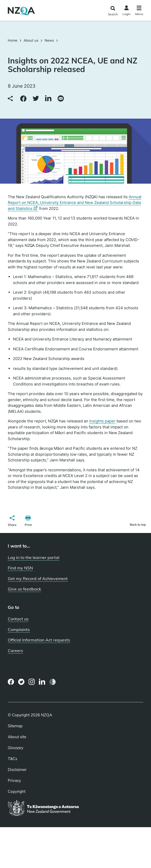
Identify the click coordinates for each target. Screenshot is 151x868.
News (49, 40)
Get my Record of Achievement (38, 578)
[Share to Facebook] (23, 99)
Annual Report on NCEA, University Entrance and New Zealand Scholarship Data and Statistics (75, 203)
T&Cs (12, 759)
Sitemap (15, 726)
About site (17, 737)
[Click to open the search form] (113, 11)
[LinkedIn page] (42, 682)
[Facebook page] (11, 682)
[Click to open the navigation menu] (139, 11)
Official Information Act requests (39, 640)
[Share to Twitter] (36, 99)
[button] (12, 522)
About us (31, 40)
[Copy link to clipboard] (11, 99)
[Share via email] (61, 99)
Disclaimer (17, 770)
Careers (15, 651)
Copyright (17, 792)
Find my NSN (20, 568)
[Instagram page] (32, 682)
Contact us (18, 619)
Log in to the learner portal (34, 557)
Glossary (16, 748)
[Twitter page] (21, 682)
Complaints (19, 629)
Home (13, 40)
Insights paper (102, 421)
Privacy (14, 781)
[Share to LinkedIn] (48, 99)
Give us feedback (24, 589)
